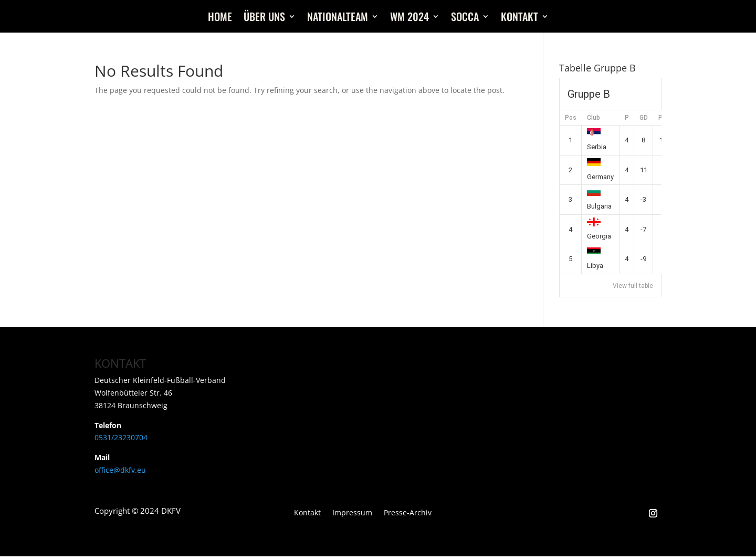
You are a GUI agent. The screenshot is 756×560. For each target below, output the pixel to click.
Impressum (352, 513)
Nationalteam (338, 18)
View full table (633, 286)
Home (220, 18)
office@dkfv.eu (120, 470)
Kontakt (519, 18)
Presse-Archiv (408, 513)
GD (644, 118)
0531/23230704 (121, 437)
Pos (571, 118)
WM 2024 (409, 18)
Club (594, 118)
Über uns (264, 18)
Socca (465, 18)
